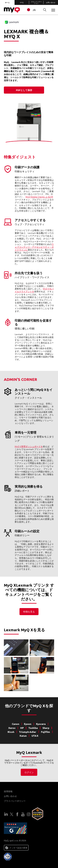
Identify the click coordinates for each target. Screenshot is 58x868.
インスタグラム (29, 814)
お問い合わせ (51, 2)
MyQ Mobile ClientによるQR (39, 197)
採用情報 (8, 791)
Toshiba (33, 728)
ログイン (29, 772)
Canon (16, 724)
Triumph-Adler (28, 732)
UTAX (35, 736)
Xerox (12, 728)
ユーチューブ (23, 814)
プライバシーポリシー (15, 801)
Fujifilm (45, 732)
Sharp (46, 728)
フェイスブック (17, 814)
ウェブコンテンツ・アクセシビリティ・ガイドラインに (34, 247)
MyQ (22, 2)
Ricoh (11, 732)
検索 (44, 10)
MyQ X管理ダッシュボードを (29, 446)
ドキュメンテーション (36, 2)
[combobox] (33, 10)
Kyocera (41, 724)
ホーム (7, 2)
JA (31, 10)
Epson (28, 724)
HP (22, 728)
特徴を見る (29, 612)
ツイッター (12, 814)
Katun (23, 736)
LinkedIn (6, 814)
